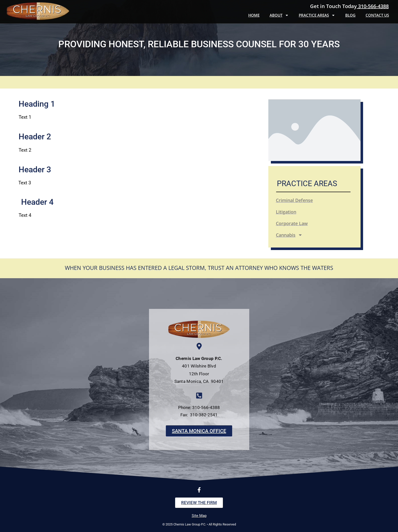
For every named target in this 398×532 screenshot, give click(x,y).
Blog (350, 15)
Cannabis (289, 235)
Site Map (199, 516)
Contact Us (377, 15)
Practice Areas (317, 15)
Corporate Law (292, 223)
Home (254, 15)
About (279, 15)
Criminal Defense (294, 200)
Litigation (286, 212)
